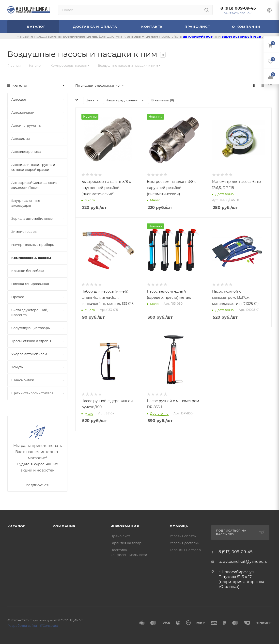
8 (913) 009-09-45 (238, 8)
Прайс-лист (120, 536)
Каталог (16, 526)
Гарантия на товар (126, 543)
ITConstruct (49, 626)
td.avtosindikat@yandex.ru (243, 561)
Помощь (179, 526)
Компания (64, 526)
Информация (125, 526)
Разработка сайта (22, 626)
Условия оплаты (183, 536)
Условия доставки (185, 543)
